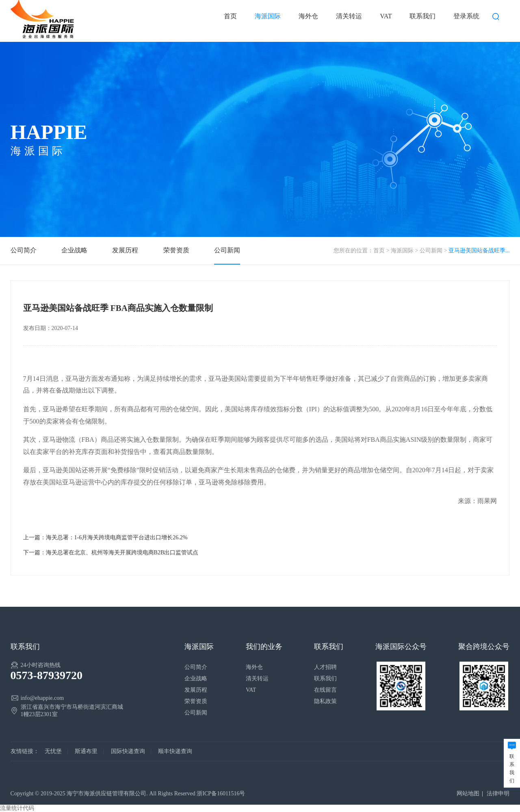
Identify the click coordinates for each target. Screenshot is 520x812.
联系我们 (422, 16)
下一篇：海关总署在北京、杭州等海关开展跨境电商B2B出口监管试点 (111, 553)
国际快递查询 (128, 751)
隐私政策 (325, 701)
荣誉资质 (176, 250)
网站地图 (468, 794)
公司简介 (24, 250)
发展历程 (125, 250)
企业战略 (74, 250)
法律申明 (498, 794)
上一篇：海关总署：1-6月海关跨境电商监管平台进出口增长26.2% (105, 537)
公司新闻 (431, 251)
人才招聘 (325, 667)
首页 (230, 16)
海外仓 (308, 16)
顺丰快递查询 (175, 751)
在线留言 (325, 690)
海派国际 (268, 16)
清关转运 (349, 16)
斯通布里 (86, 751)
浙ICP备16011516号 (221, 794)
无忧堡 (53, 751)
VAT (386, 16)
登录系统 (466, 16)
